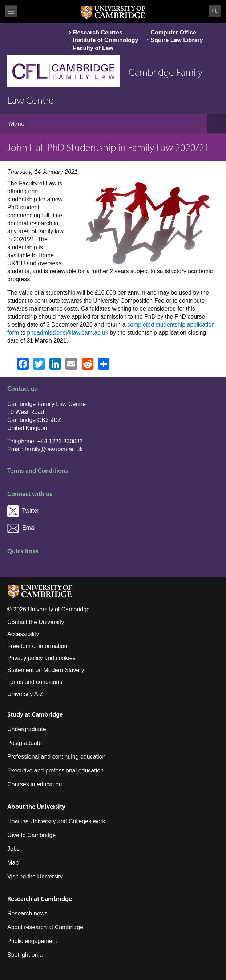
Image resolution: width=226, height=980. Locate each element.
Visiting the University (35, 876)
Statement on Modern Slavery (46, 670)
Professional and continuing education (56, 757)
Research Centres (98, 32)
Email (22, 528)
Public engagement (32, 941)
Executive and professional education (55, 770)
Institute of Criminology (106, 40)
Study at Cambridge (35, 714)
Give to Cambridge (31, 835)
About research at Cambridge (45, 927)
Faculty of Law (93, 48)
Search (215, 11)
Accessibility (23, 634)
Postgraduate (25, 743)
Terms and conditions (35, 682)
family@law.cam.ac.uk (54, 449)
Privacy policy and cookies (41, 658)
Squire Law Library (177, 40)
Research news (27, 913)
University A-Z (25, 694)
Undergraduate (27, 729)
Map (13, 863)
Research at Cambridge (40, 899)
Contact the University (36, 622)
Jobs (13, 849)
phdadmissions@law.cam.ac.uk (67, 333)
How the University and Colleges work (56, 821)
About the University (36, 806)
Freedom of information (37, 646)
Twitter (23, 511)
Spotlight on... (25, 955)
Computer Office (173, 32)
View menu (11, 11)
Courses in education (35, 784)
